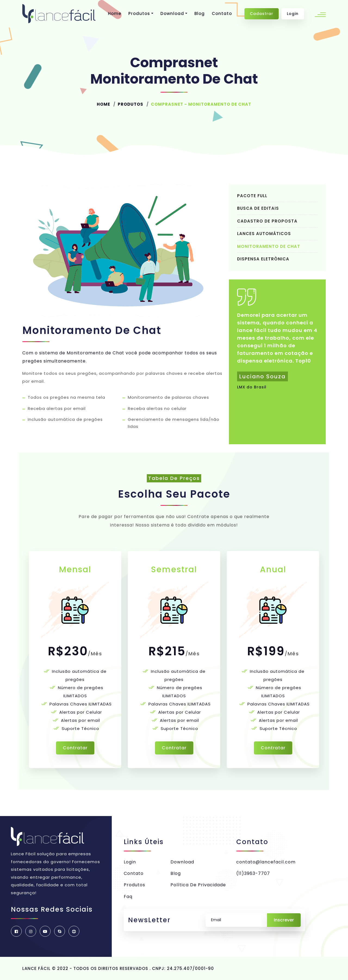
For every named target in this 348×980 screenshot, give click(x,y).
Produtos (139, 13)
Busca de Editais (258, 208)
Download (172, 13)
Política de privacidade (198, 885)
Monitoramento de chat (269, 246)
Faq (128, 897)
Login (293, 14)
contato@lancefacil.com (266, 862)
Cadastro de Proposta (267, 221)
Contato (222, 13)
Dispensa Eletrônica (263, 259)
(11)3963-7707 (253, 873)
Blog (200, 13)
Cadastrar (262, 14)
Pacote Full (252, 196)
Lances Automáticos (264, 234)
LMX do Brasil (252, 387)
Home (115, 13)
